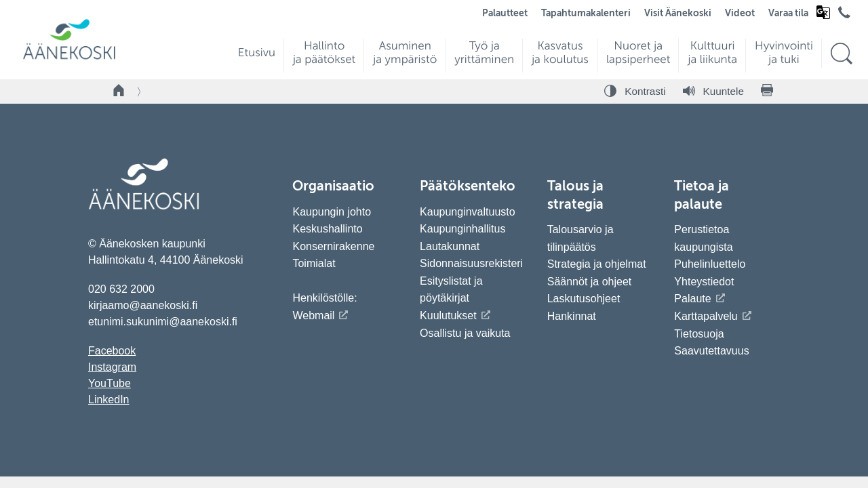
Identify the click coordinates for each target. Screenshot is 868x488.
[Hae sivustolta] (841, 54)
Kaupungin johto (332, 212)
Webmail (313, 316)
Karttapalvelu (706, 316)
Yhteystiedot (704, 282)
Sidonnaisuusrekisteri (471, 263)
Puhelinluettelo (710, 264)
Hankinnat (573, 316)
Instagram (112, 367)
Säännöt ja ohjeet (590, 282)
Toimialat (314, 263)
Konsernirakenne (333, 246)
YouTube (110, 383)
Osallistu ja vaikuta (465, 333)
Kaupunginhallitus (462, 229)
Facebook (112, 351)
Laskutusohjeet (584, 299)
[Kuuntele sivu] (713, 91)
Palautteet (505, 14)
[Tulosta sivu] (767, 91)
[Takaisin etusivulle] (119, 91)
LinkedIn (109, 400)
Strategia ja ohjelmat (597, 264)
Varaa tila (788, 14)
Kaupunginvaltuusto (468, 212)
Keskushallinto (327, 229)
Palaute (692, 299)
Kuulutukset (448, 316)
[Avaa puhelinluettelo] (844, 16)
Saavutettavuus (711, 351)
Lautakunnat (450, 246)
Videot (740, 14)
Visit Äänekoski (678, 14)
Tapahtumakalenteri (586, 14)
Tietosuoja (699, 334)
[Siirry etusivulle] (69, 58)
